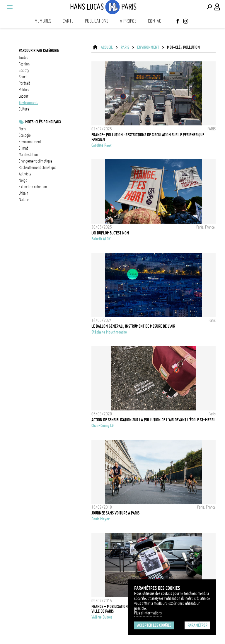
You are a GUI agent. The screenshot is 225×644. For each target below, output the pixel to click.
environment (28, 103)
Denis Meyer (100, 519)
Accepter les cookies (154, 625)
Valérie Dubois (102, 617)
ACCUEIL (107, 47)
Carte (68, 21)
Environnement (30, 142)
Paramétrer (197, 625)
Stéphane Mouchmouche (109, 332)
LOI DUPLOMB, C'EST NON (110, 233)
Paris (22, 129)
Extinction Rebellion (33, 187)
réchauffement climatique (38, 168)
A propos (128, 21)
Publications (97, 21)
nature (24, 200)
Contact (156, 21)
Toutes (23, 58)
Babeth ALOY (101, 239)
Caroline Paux (102, 145)
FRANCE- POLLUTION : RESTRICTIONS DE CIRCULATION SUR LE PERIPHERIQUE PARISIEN (148, 137)
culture (24, 109)
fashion (24, 64)
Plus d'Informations (148, 613)
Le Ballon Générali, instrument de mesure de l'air (133, 326)
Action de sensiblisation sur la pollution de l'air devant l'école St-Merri (153, 420)
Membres (43, 21)
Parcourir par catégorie (39, 51)
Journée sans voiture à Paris (115, 513)
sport (23, 77)
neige (23, 180)
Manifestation (28, 155)
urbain (23, 193)
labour (24, 96)
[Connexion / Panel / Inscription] (217, 7)
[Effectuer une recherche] (209, 7)
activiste (25, 174)
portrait (24, 83)
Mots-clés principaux (43, 122)
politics (24, 90)
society (24, 70)
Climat (23, 148)
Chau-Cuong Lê (103, 426)
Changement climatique (36, 161)
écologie (25, 135)
